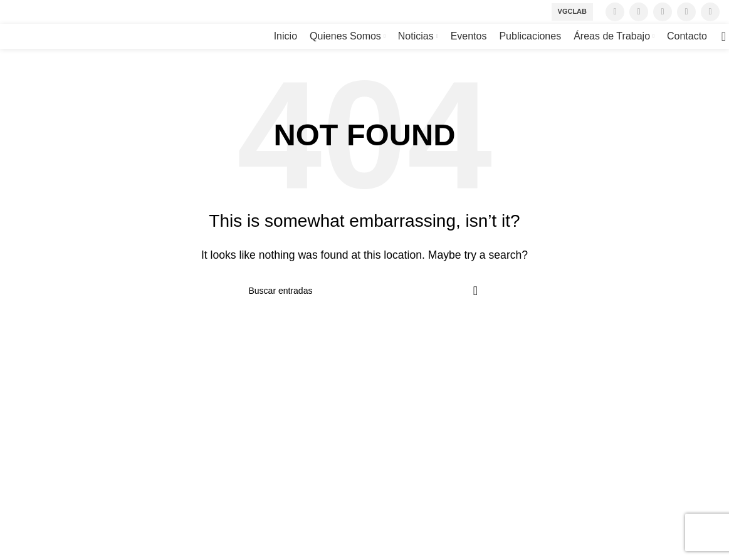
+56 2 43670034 (46, 459)
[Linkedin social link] (710, 12)
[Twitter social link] (639, 12)
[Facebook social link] (615, 12)
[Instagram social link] (663, 12)
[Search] (720, 36)
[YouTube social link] (686, 12)
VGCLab (572, 11)
